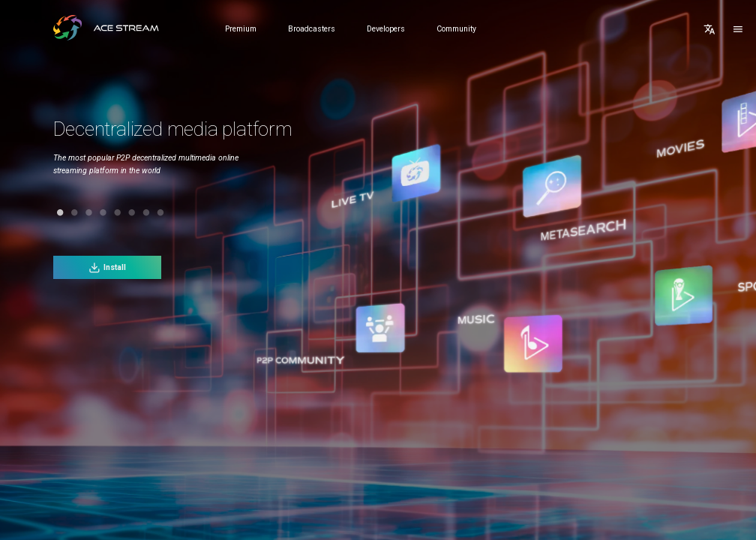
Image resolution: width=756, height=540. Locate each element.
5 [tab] (105, 213)
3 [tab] (76, 213)
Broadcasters (312, 29)
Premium (241, 29)
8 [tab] (148, 213)
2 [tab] (62, 213)
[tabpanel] (192, 159)
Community (456, 29)
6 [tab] (120, 213)
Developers (386, 29)
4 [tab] (91, 213)
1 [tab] (48, 213)
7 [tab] (134, 213)
